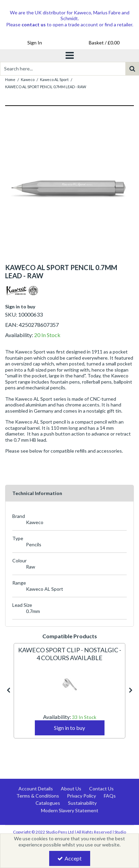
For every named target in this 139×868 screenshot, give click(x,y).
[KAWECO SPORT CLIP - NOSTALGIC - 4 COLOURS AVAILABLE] (69, 658)
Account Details (36, 789)
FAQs (110, 796)
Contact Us (101, 789)
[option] (69, 189)
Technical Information (37, 493)
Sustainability (82, 803)
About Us (71, 789)
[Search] (63, 69)
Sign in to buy (20, 306)
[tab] (69, 493)
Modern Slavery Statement (70, 810)
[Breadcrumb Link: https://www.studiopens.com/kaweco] (28, 79)
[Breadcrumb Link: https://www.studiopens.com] (10, 79)
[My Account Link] (35, 43)
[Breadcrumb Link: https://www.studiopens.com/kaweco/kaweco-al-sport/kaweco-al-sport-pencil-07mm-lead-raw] (46, 86)
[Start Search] (132, 69)
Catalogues (48, 803)
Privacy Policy (81, 796)
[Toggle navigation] (69, 56)
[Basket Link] (105, 43)
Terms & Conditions (38, 796)
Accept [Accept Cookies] (69, 858)
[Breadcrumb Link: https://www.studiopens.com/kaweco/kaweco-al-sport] (54, 79)
